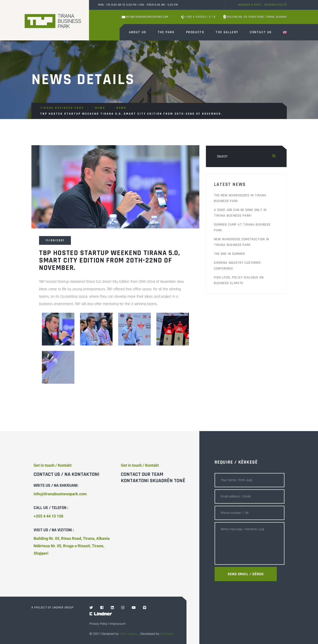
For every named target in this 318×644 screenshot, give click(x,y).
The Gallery (227, 32)
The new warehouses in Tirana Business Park (240, 198)
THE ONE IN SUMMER (229, 254)
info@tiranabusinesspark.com (145, 17)
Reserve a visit (250, 5)
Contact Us (261, 32)
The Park (166, 32)
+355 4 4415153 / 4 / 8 (198, 17)
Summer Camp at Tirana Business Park (242, 227)
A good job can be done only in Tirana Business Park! (240, 213)
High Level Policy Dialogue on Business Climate (239, 280)
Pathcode (167, 634)
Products (195, 32)
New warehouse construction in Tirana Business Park (242, 242)
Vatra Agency (129, 634)
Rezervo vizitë (275, 5)
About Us (138, 32)
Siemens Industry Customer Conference (237, 266)
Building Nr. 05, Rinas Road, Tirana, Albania (255, 17)
